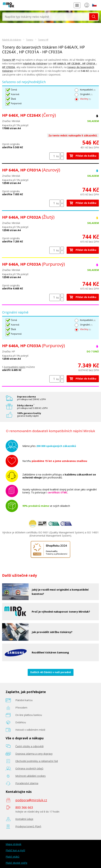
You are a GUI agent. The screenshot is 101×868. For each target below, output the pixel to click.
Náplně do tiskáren (12, 40)
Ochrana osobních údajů (29, 768)
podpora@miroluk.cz (31, 800)
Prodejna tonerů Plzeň (28, 826)
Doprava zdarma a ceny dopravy (34, 754)
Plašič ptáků (13, 857)
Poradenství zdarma (27, 783)
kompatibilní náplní (15, 367)
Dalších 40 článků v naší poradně (51, 672)
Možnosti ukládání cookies (30, 776)
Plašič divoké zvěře (16, 863)
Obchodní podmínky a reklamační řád (37, 761)
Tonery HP (43, 40)
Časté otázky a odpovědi (29, 746)
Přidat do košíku (83, 156)
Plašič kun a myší (15, 850)
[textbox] (46, 17)
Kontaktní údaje (24, 819)
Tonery (30, 40)
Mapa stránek (13, 844)
